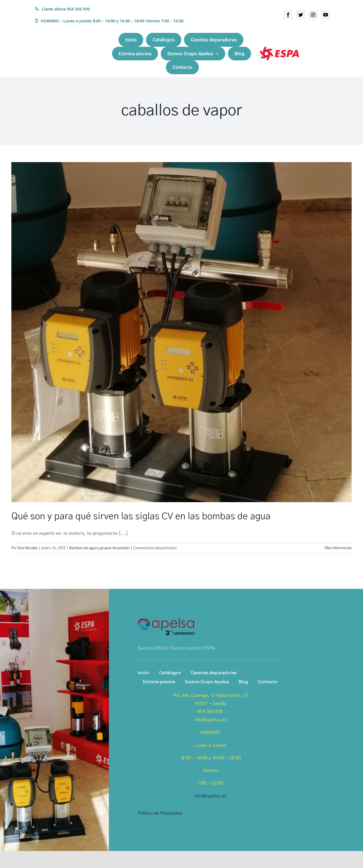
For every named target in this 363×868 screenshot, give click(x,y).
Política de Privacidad (160, 813)
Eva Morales (28, 548)
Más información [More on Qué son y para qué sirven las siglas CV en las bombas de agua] (338, 548)
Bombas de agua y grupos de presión (99, 548)
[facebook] (288, 15)
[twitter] (301, 15)
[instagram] (313, 15)
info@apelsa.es (211, 796)
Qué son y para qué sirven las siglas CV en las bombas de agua (141, 516)
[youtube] (326, 15)
